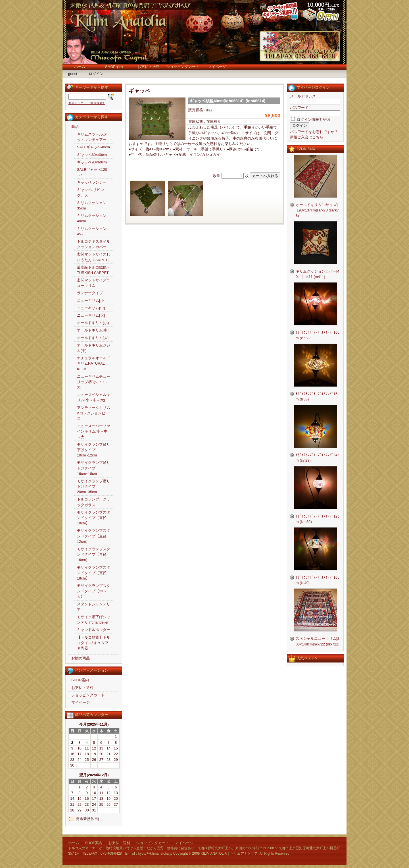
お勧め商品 (81, 658)
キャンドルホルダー (94, 630)
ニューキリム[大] (91, 315)
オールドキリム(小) (93, 323)
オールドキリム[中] (93, 330)
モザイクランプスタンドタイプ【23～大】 (94, 591)
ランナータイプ (90, 293)
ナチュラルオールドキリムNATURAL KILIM (94, 363)
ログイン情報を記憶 (311, 120)
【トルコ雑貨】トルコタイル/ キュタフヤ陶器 (94, 643)
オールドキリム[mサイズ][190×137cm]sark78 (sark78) (317, 210)
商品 (75, 127)
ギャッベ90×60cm (92, 162)
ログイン (96, 74)
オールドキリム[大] (93, 338)
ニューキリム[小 (90, 301)
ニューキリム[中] (91, 308)
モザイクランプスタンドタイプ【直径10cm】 (94, 518)
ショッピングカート (183, 67)
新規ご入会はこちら (307, 137)
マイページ (217, 67)
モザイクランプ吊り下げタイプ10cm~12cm (94, 450)
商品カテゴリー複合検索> (87, 103)
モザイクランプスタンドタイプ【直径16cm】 (94, 554)
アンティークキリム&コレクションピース (94, 413)
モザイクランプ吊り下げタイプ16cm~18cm (94, 468)
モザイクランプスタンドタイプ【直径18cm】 (94, 573)
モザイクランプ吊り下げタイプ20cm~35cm (94, 486)
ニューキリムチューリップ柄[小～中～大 (94, 382)
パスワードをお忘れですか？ (314, 132)
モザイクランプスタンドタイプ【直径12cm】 (94, 536)
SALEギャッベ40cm (93, 147)
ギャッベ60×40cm (92, 155)
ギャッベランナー (92, 182)
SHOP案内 (114, 67)
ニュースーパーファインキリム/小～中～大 (94, 431)
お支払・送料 (149, 67)
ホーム (80, 67)
